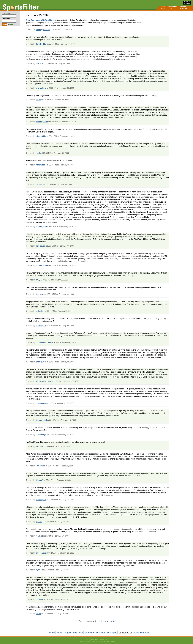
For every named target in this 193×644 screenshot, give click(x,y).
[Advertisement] (167, 34)
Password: (6, 19)
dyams (39, 63)
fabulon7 (40, 480)
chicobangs (41, 403)
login (170, 8)
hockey (46, 30)
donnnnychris (42, 122)
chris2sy (40, 599)
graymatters (41, 88)
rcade (38, 30)
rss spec (112, 633)
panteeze (40, 184)
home (163, 6)
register (112, 621)
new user (183, 8)
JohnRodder (41, 44)
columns (183, 6)
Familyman (41, 466)
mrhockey (40, 311)
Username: (6, 14)
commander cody (43, 342)
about (163, 8)
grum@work (41, 362)
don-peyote (41, 246)
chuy (38, 280)
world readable (142, 633)
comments (173, 6)
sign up (13, 24)
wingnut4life (41, 136)
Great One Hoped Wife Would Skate (41, 20)
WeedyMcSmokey (44, 381)
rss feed (101, 633)
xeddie (39, 446)
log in (104, 621)
